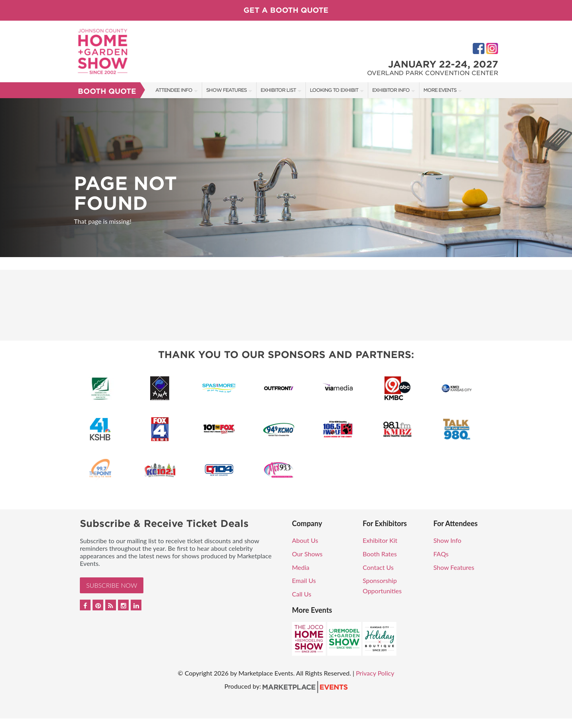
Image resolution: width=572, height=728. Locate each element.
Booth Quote (107, 91)
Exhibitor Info (391, 90)
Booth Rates (380, 554)
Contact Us (378, 567)
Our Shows (307, 554)
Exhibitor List (278, 90)
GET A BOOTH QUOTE (286, 10)
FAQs (441, 554)
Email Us (304, 580)
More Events (440, 90)
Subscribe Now (112, 585)
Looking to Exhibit (334, 90)
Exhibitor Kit (380, 540)
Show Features (226, 90)
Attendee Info (174, 90)
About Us (305, 540)
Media (301, 567)
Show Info (447, 540)
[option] (286, 178)
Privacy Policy (375, 673)
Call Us (302, 594)
